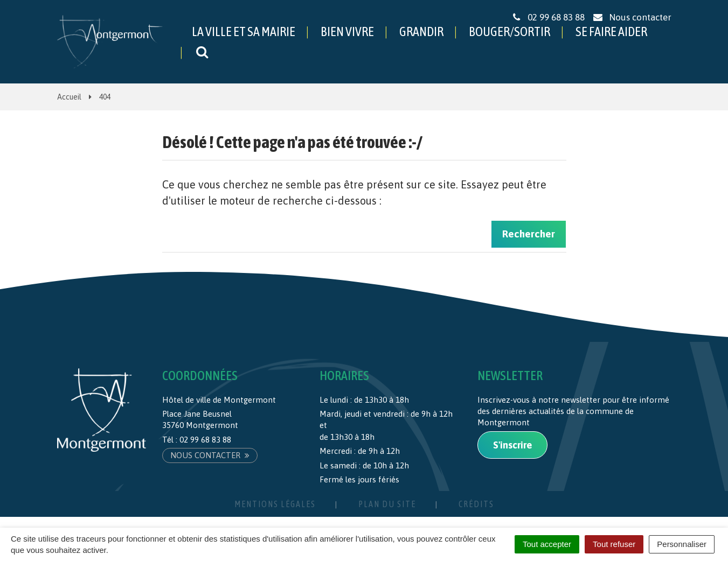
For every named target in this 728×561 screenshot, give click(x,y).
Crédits (476, 504)
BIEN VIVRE (347, 31)
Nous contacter (210, 455)
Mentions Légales (275, 504)
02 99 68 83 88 (205, 440)
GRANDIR (421, 31)
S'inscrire (512, 445)
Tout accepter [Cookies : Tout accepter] (547, 544)
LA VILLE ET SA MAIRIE (244, 31)
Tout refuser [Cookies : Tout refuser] (614, 544)
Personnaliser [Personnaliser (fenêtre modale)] (682, 544)
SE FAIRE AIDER (611, 31)
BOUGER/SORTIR (509, 31)
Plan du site (387, 504)
